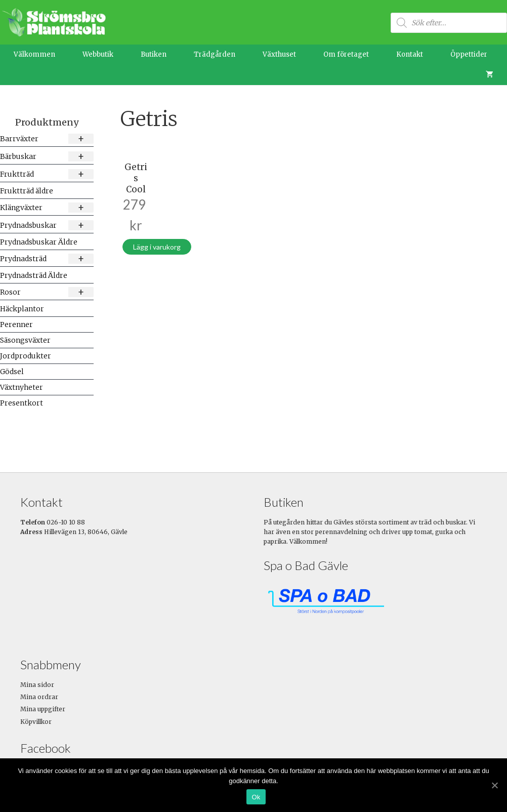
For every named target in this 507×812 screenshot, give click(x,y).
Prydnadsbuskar (47, 225)
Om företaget (346, 54)
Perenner (16, 324)
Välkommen (34, 54)
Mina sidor (37, 685)
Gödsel (12, 372)
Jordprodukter (26, 356)
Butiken (154, 54)
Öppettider (469, 54)
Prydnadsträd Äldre (34, 275)
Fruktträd (47, 174)
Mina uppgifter (43, 709)
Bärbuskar (47, 156)
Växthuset (279, 54)
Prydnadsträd (47, 258)
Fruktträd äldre (27, 191)
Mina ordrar (39, 697)
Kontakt (410, 54)
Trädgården (215, 54)
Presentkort (22, 403)
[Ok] (494, 785)
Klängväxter (47, 207)
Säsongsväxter (25, 340)
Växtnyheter (22, 387)
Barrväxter (47, 138)
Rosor (47, 292)
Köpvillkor (36, 722)
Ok (256, 797)
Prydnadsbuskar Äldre (39, 242)
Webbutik (98, 54)
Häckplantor (22, 309)
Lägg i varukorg (157, 247)
